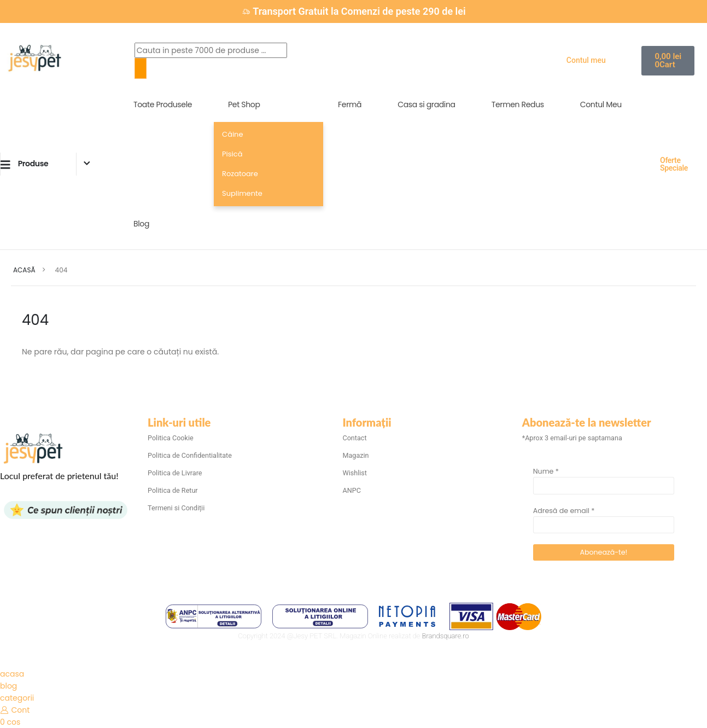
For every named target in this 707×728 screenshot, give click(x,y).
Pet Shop (244, 104)
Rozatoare (240, 174)
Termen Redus (518, 104)
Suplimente (242, 193)
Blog (141, 224)
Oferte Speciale (674, 164)
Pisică (232, 154)
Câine (232, 134)
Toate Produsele (163, 104)
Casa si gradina (426, 104)
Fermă (350, 104)
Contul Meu (601, 104)
